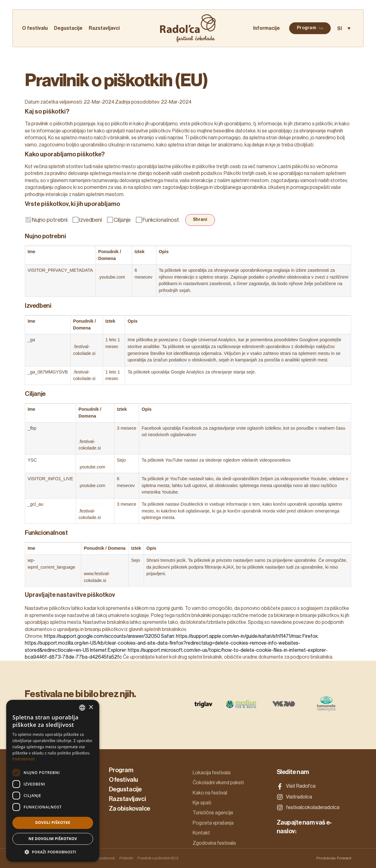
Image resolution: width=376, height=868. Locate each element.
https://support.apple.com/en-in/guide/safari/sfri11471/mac (239, 636)
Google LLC (85, 340)
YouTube (107, 270)
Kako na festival (210, 793)
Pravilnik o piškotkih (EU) (158, 858)
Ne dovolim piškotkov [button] (53, 839)
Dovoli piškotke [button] (53, 823)
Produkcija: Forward (334, 858)
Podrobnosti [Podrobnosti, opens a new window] (24, 759)
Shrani (200, 220)
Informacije (266, 28)
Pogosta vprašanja (213, 823)
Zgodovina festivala (214, 843)
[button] (53, 852)
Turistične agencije (213, 813)
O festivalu (35, 28)
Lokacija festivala (212, 773)
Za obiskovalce (130, 809)
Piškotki (126, 858)
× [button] (91, 707)
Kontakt (201, 833)
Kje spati (202, 803)
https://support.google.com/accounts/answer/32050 (102, 636)
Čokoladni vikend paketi (218, 783)
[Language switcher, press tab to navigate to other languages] (344, 28)
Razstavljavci (104, 28)
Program (121, 770)
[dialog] (53, 781)
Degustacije (68, 28)
